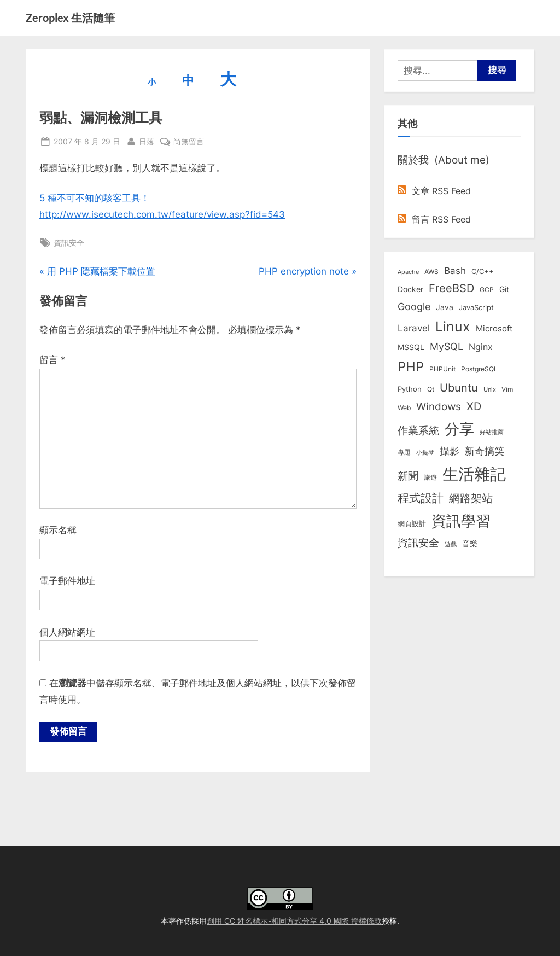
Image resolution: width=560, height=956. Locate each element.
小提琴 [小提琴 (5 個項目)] (425, 453)
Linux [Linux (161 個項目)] (453, 327)
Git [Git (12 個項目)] (504, 289)
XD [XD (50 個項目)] (474, 406)
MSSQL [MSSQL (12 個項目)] (411, 347)
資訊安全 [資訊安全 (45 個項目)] (418, 543)
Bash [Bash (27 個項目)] (455, 270)
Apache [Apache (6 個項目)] (408, 272)
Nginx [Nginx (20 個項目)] (481, 347)
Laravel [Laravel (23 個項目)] (414, 328)
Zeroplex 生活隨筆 (70, 18)
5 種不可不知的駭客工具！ (95, 198)
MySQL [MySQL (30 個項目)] (447, 346)
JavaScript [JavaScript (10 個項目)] (476, 307)
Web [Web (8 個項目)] (404, 408)
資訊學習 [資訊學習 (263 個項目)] (461, 521)
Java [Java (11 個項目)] (445, 307)
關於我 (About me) (444, 160)
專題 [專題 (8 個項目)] (404, 452)
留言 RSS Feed (434, 219)
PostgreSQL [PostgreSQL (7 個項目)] (479, 369)
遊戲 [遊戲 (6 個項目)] (451, 544)
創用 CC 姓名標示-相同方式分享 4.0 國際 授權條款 (294, 921)
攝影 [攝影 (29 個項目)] (450, 451)
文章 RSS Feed (434, 191)
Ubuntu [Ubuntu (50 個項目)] (459, 388)
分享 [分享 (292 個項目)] (459, 429)
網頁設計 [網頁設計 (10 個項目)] (412, 523)
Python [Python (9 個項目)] (410, 389)
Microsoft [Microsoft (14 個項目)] (494, 329)
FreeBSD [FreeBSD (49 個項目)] (451, 288)
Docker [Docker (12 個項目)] (410, 289)
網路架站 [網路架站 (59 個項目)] (471, 498)
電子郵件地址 (67, 581)
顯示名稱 (58, 530)
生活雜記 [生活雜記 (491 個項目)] (474, 474)
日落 (147, 140)
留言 (52, 360)
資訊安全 (69, 243)
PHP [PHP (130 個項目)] (411, 367)
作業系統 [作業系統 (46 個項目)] (418, 430)
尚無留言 (189, 141)
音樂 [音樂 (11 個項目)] (470, 544)
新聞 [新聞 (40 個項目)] (408, 476)
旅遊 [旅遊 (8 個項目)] (430, 477)
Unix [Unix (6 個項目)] (490, 389)
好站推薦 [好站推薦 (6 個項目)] (492, 432)
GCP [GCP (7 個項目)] (487, 290)
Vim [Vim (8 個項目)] (507, 389)
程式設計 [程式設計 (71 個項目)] (421, 498)
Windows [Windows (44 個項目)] (439, 406)
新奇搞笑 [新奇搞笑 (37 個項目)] (485, 451)
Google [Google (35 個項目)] (414, 306)
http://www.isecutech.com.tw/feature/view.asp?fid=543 (162, 214)
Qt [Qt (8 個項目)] (431, 389)
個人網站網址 (67, 632)
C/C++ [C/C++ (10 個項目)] (483, 271)
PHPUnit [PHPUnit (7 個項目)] (442, 369)
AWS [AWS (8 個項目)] (431, 272)
